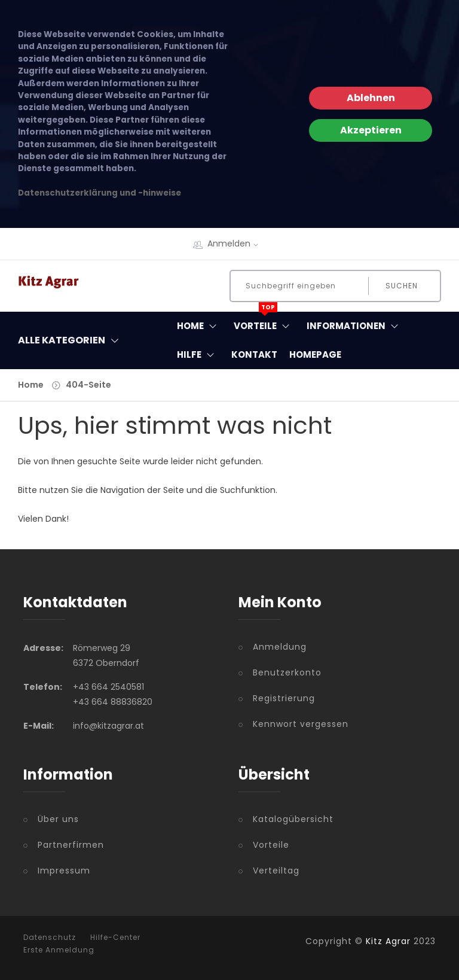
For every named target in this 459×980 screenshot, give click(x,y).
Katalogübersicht (293, 819)
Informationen (355, 326)
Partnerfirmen (71, 845)
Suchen (402, 286)
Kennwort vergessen (301, 724)
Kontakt (254, 354)
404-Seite (88, 385)
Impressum (64, 871)
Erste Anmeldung (59, 950)
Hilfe (198, 355)
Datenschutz (50, 938)
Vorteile (264, 323)
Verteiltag (276, 871)
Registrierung (284, 698)
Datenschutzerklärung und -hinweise (100, 193)
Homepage (315, 354)
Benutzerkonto (287, 672)
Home (199, 326)
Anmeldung (280, 647)
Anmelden (237, 244)
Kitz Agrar (388, 941)
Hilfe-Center (115, 938)
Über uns (58, 819)
